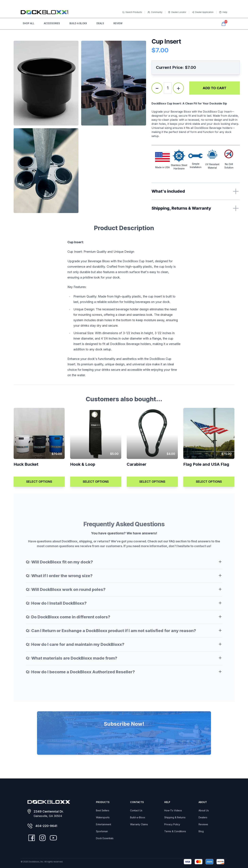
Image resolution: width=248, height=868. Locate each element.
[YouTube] (53, 838)
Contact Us (136, 810)
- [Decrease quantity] (157, 88)
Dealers (203, 817)
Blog (201, 831)
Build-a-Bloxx (138, 817)
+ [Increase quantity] (178, 88)
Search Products (132, 12)
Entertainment (104, 824)
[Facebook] (32, 838)
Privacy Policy (172, 824)
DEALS (100, 23)
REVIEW (118, 23)
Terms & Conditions (175, 831)
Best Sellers (103, 810)
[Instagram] (42, 838)
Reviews (203, 824)
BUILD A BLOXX (78, 23)
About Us (204, 810)
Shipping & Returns (175, 817)
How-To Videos (173, 810)
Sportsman (102, 831)
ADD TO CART (215, 88)
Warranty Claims (139, 824)
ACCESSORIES (52, 23)
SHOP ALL (29, 23)
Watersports (103, 817)
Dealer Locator (177, 12)
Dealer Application (203, 12)
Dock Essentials (105, 838)
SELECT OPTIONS (39, 482)
